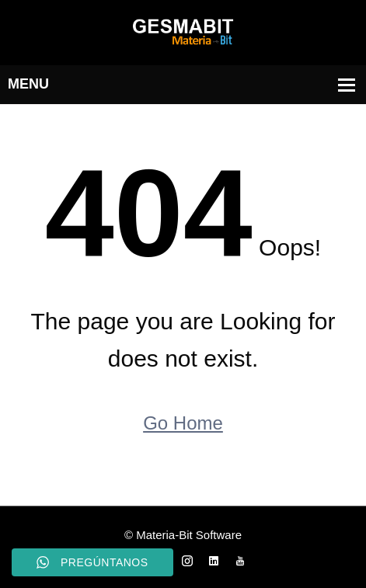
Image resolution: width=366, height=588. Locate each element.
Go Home (183, 423)
